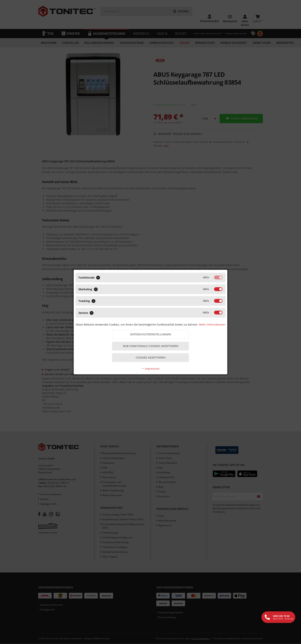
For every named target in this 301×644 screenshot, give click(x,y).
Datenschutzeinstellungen (151, 334)
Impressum (150, 369)
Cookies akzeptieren (151, 358)
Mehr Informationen (212, 324)
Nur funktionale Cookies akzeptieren (151, 346)
